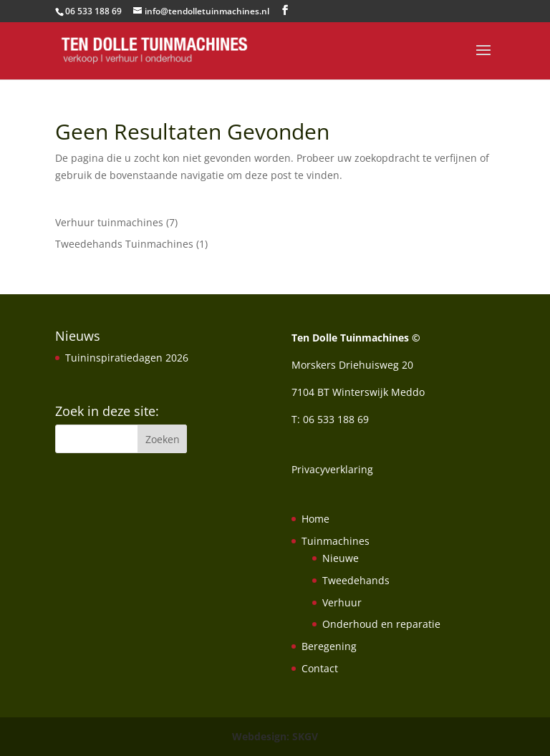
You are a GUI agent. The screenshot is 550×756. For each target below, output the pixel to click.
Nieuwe (341, 558)
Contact (320, 668)
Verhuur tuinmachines (109, 222)
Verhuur (342, 602)
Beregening (329, 646)
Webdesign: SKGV (275, 736)
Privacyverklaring (332, 469)
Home (315, 519)
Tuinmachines (336, 541)
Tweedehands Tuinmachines (124, 244)
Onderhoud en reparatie (381, 624)
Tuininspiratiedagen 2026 (127, 358)
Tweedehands (356, 580)
